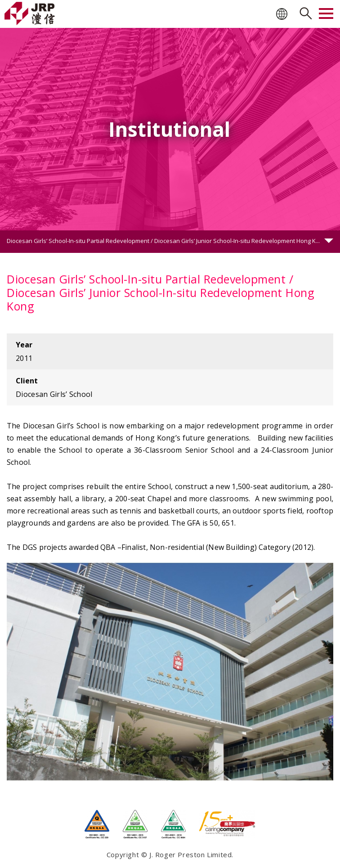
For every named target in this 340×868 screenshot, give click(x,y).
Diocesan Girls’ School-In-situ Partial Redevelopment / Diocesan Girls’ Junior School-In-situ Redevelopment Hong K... (163, 241)
